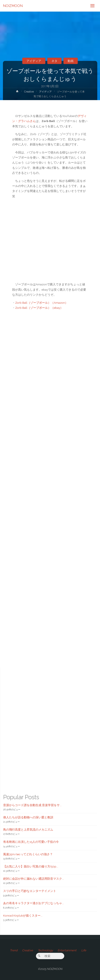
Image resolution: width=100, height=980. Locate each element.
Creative (29, 92)
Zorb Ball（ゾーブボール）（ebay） (39, 308)
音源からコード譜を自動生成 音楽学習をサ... (32, 805)
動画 (71, 61)
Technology (45, 950)
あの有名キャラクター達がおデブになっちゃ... (34, 903)
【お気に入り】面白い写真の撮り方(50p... (31, 866)
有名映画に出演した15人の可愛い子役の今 (31, 842)
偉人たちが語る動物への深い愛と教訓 (28, 817)
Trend (14, 950)
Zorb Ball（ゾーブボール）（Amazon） (41, 303)
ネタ (54, 61)
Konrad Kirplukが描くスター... (23, 916)
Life (84, 950)
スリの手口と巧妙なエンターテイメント (30, 891)
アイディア (34, 61)
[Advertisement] (50, 483)
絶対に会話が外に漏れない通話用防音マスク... (34, 879)
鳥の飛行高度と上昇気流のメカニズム (28, 830)
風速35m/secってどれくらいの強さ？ (28, 854)
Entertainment (67, 950)
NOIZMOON (13, 6)
